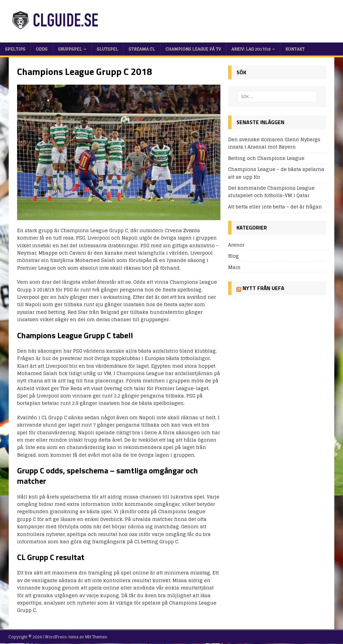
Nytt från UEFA (263, 288)
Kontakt (295, 49)
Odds (42, 49)
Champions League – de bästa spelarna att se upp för (276, 173)
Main (234, 267)
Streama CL (142, 49)
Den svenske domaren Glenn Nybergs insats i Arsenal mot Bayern (274, 143)
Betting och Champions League (266, 158)
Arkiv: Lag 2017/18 (251, 49)
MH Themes (96, 637)
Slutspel (108, 49)
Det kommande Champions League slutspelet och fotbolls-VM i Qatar (271, 192)
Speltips (15, 49)
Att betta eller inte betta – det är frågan (275, 207)
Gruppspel (70, 49)
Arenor (236, 245)
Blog (233, 256)
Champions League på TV (193, 49)
